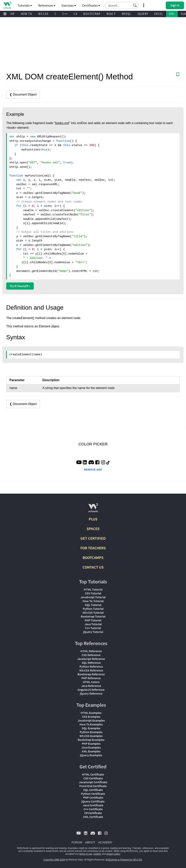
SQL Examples (91, 728)
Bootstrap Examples (91, 740)
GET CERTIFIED (93, 538)
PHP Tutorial (93, 620)
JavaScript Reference (91, 659)
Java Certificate (93, 805)
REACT (111, 14)
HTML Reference (91, 651)
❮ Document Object (23, 95)
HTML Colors (91, 682)
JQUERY (143, 14)
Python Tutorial (93, 609)
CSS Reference (91, 655)
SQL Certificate (93, 790)
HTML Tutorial (93, 589)
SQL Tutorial (93, 605)
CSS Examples (91, 717)
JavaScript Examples (91, 720)
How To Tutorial (93, 601)
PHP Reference (91, 678)
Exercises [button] (69, 5)
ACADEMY (105, 842)
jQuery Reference (91, 693)
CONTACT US (93, 567)
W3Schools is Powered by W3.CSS (124, 860)
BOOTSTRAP (92, 14)
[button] (135, 5)
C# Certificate (93, 813)
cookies (97, 854)
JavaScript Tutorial (93, 597)
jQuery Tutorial (93, 632)
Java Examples (91, 747)
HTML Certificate (93, 774)
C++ (65, 14)
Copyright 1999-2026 (54, 860)
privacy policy (113, 854)
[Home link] (7, 5)
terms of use (86, 854)
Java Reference (91, 686)
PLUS (93, 519)
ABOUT (90, 842)
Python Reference (91, 666)
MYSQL (126, 14)
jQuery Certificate (93, 801)
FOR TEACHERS (93, 548)
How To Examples (91, 724)
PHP (12, 14)
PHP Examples (91, 744)
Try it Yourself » (20, 286)
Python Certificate (93, 794)
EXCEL (159, 14)
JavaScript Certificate (93, 782)
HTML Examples (91, 713)
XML (172, 14)
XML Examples (91, 751)
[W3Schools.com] (93, 509)
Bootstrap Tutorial (93, 616)
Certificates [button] (91, 5)
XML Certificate (93, 817)
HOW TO (26, 14)
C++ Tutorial (93, 628)
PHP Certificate (93, 797)
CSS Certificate (93, 778)
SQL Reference (91, 663)
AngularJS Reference (91, 690)
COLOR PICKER (93, 444)
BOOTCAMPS (93, 558)
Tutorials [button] (25, 5)
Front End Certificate (93, 786)
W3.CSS (43, 14)
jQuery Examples (91, 755)
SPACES (93, 529)
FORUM (77, 842)
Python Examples (91, 732)
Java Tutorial (93, 624)
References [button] (47, 5)
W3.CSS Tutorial (93, 613)
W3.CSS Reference (91, 670)
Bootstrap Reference (91, 674)
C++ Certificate (93, 809)
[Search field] (122, 5)
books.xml (62, 123)
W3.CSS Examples (91, 736)
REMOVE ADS (93, 470)
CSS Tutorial (93, 593)
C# (75, 14)
